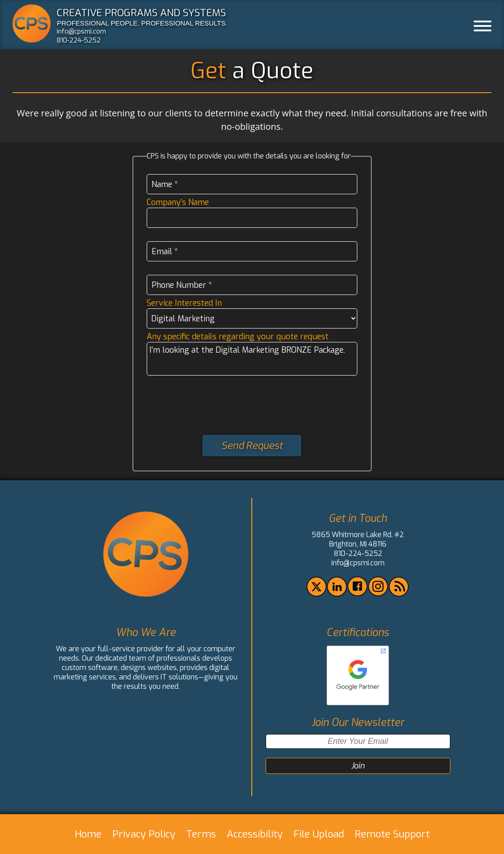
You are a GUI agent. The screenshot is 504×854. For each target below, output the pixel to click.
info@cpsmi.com (81, 31)
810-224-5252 (79, 40)
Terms (201, 834)
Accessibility (255, 834)
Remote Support (392, 834)
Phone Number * (182, 285)
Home (88, 834)
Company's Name (178, 202)
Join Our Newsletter (358, 723)
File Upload (319, 834)
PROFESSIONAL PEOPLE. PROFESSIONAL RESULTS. (142, 23)
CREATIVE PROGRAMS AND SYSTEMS (141, 13)
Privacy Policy (144, 834)
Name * (165, 184)
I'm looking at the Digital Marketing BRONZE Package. (252, 359)
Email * (165, 252)
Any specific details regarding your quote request (238, 337)
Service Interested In (184, 303)
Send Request (252, 446)
